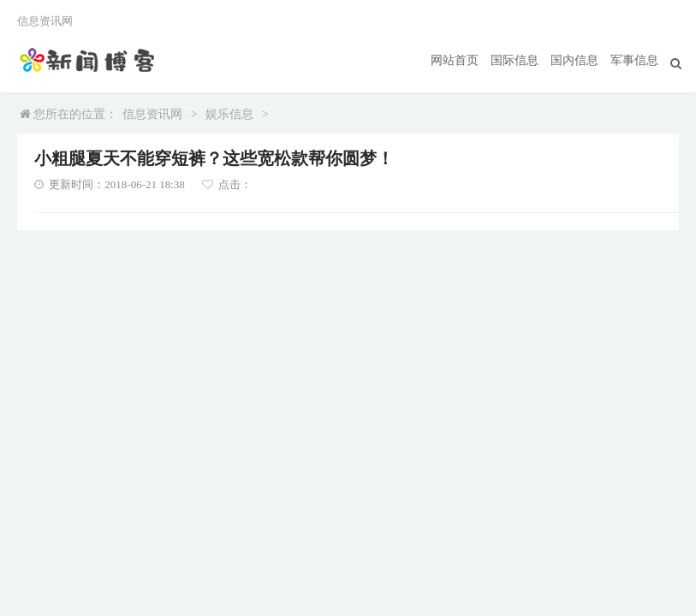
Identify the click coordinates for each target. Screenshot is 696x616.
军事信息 (634, 60)
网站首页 (455, 60)
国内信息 (574, 60)
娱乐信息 (229, 114)
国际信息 (515, 60)
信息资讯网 (152, 114)
